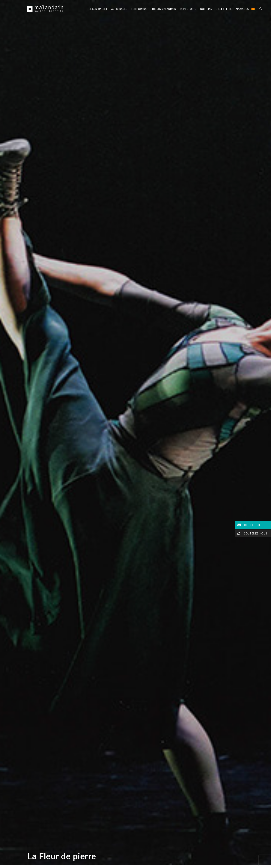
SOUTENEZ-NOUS (252, 533)
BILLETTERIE (248, 525)
